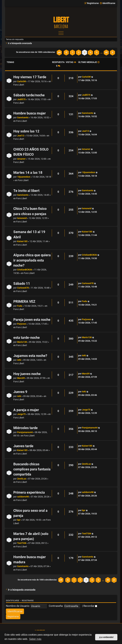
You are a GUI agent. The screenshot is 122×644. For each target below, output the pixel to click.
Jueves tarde (23, 446)
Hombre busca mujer (30, 113)
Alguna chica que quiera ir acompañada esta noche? (32, 260)
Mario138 (22, 342)
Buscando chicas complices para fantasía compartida (32, 469)
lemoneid (22, 218)
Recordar (90, 606)
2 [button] (79, 52)
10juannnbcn (24, 177)
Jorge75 (21, 414)
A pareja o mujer (26, 410)
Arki (19, 360)
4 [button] (90, 52)
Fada (20, 306)
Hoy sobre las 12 (26, 131)
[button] (59, 52)
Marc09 (21, 378)
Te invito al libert (26, 191)
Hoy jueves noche (27, 374)
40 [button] (106, 52)
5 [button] (97, 52)
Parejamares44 (25, 432)
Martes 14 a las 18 (28, 173)
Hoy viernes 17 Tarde (30, 77)
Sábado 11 (22, 284)
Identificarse (13, 601)
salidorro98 (23, 497)
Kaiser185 (22, 241)
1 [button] (73, 52)
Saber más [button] (35, 639)
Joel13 (21, 136)
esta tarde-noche (27, 338)
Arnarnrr (21, 159)
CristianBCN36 (25, 270)
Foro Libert (19, 85)
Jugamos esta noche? (30, 356)
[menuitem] (107, 3)
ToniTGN (22, 543)
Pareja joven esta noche (32, 320)
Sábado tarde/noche (29, 95)
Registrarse (28, 601)
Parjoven (22, 324)
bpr (19, 520)
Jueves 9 (20, 392)
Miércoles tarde (25, 428)
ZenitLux (22, 479)
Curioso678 (23, 288)
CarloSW (22, 81)
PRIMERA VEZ (24, 301)
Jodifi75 (21, 99)
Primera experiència (29, 492)
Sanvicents (23, 118)
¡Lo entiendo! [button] (106, 637)
